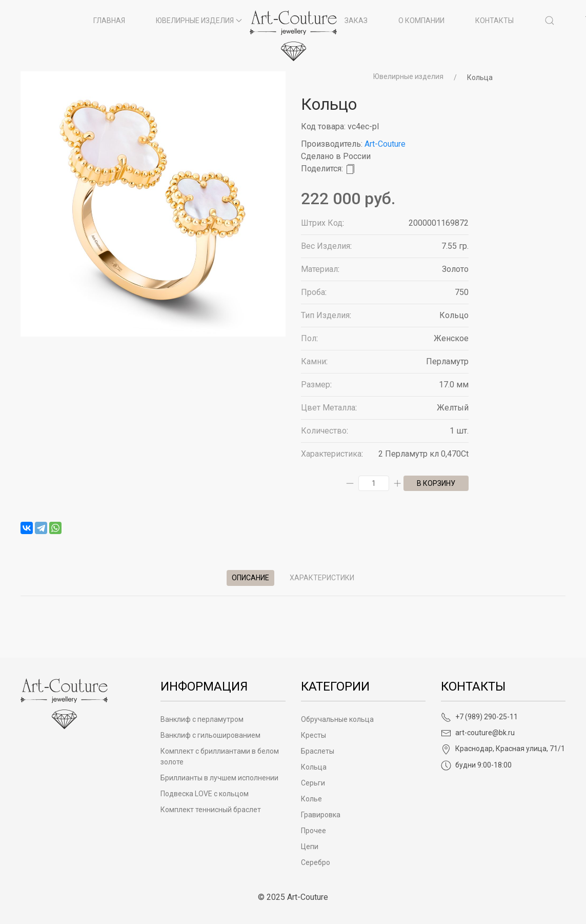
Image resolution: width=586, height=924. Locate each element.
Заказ (356, 21)
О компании (421, 21)
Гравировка (321, 815)
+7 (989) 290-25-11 (479, 717)
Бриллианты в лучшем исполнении (219, 778)
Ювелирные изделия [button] (199, 21)
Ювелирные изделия (408, 76)
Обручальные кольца (337, 719)
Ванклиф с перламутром (202, 719)
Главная (109, 21)
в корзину (436, 483)
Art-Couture (385, 144)
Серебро (316, 862)
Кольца (480, 77)
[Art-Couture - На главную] (64, 703)
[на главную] (293, 36)
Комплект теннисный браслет (211, 810)
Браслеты (318, 751)
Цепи (310, 847)
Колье (311, 799)
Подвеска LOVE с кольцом (205, 794)
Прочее (314, 831)
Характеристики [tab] (322, 578)
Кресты (314, 735)
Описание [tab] (250, 578)
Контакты (494, 21)
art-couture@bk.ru (478, 733)
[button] (550, 21)
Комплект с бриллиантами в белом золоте (220, 756)
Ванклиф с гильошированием (210, 735)
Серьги (313, 783)
